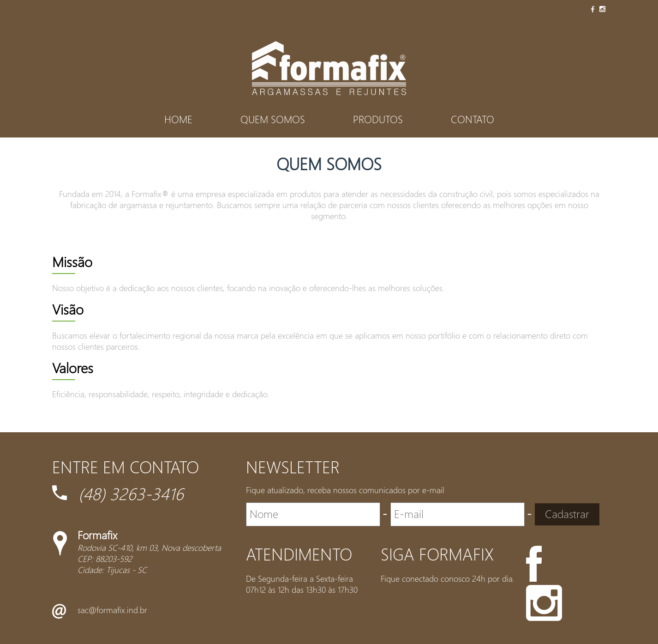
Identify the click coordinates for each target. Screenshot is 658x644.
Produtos (378, 119)
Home (178, 119)
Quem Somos (273, 119)
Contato (473, 119)
